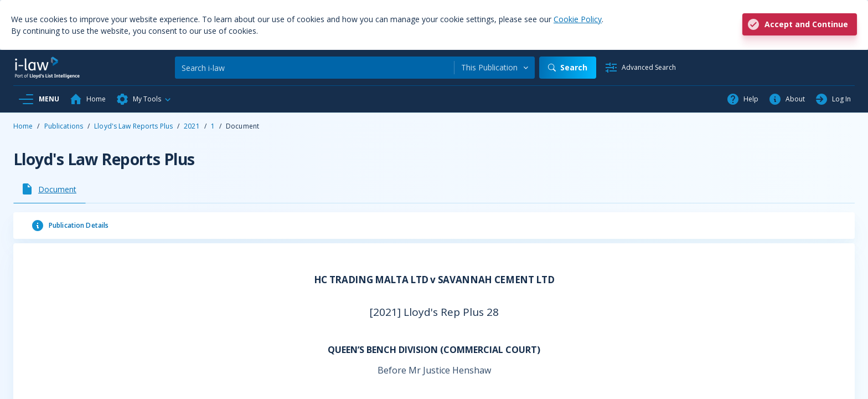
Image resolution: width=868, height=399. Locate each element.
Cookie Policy (578, 19)
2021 (192, 126)
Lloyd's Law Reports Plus (133, 126)
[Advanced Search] (640, 68)
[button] (144, 99)
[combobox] (495, 68)
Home (23, 126)
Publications (64, 126)
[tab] (50, 189)
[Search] (314, 68)
